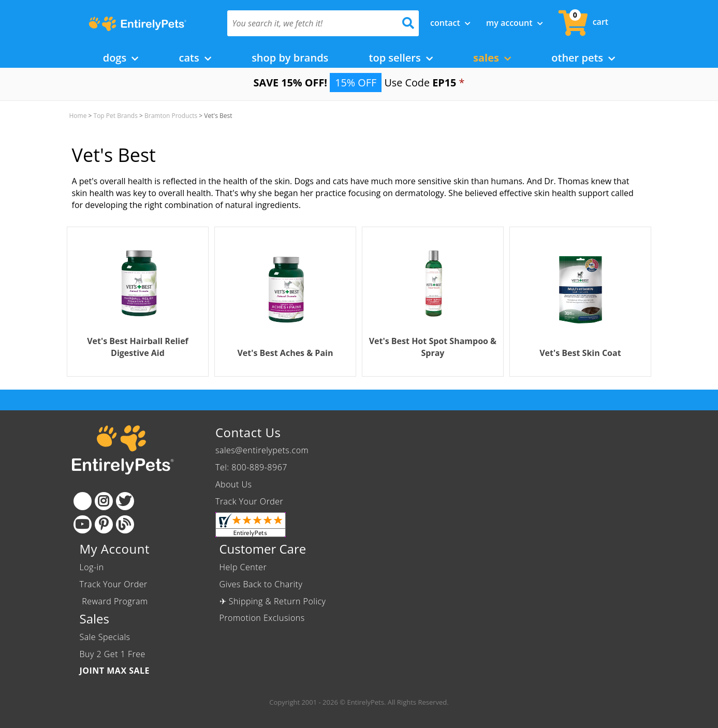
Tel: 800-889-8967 (251, 467)
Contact (450, 23)
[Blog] (125, 524)
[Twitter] (125, 501)
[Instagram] (104, 501)
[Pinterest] (104, 524)
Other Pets (583, 58)
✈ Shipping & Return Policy (273, 601)
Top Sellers (401, 58)
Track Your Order (249, 501)
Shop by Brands (290, 58)
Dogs (121, 58)
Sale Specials (105, 637)
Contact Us (248, 432)
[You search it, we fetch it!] (309, 23)
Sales (492, 58)
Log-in (92, 567)
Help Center (243, 567)
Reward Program (115, 601)
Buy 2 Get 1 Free (113, 654)
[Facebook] (83, 501)
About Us (233, 484)
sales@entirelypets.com (262, 450)
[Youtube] (83, 524)
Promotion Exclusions (262, 618)
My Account (515, 23)
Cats (195, 58)
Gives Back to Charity (261, 584)
